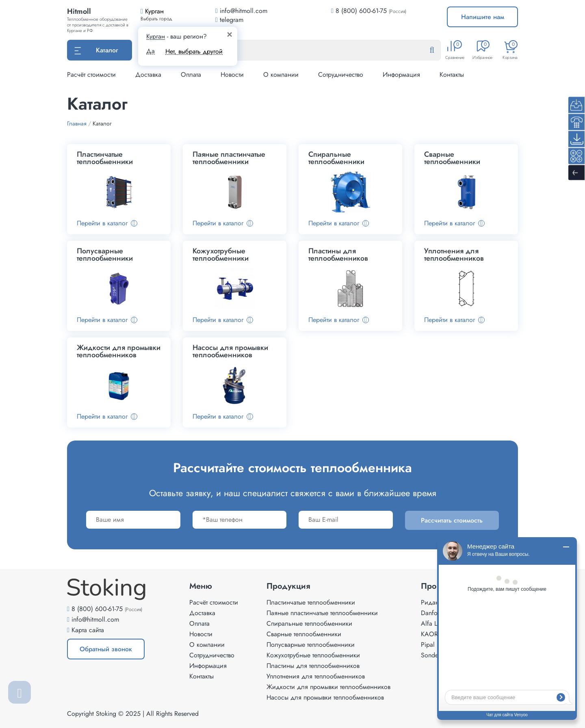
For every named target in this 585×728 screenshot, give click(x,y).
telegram (229, 20)
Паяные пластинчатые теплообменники (322, 613)
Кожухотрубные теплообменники (313, 655)
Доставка (148, 75)
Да (151, 51)
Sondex (431, 655)
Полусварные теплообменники (311, 645)
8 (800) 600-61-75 (361, 11)
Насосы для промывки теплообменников (325, 697)
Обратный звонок (106, 649)
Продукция (288, 586)
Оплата (191, 75)
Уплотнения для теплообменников (316, 676)
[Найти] (438, 50)
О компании (281, 75)
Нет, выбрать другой (194, 51)
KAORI (430, 634)
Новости (232, 75)
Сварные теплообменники (304, 634)
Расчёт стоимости (91, 75)
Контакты (452, 75)
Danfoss (432, 613)
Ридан (430, 602)
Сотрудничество (341, 75)
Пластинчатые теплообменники (311, 602)
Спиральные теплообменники (309, 623)
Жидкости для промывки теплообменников (328, 687)
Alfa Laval (434, 623)
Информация (401, 75)
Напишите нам (483, 17)
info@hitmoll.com (95, 619)
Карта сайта (88, 630)
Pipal (428, 645)
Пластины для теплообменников (313, 666)
